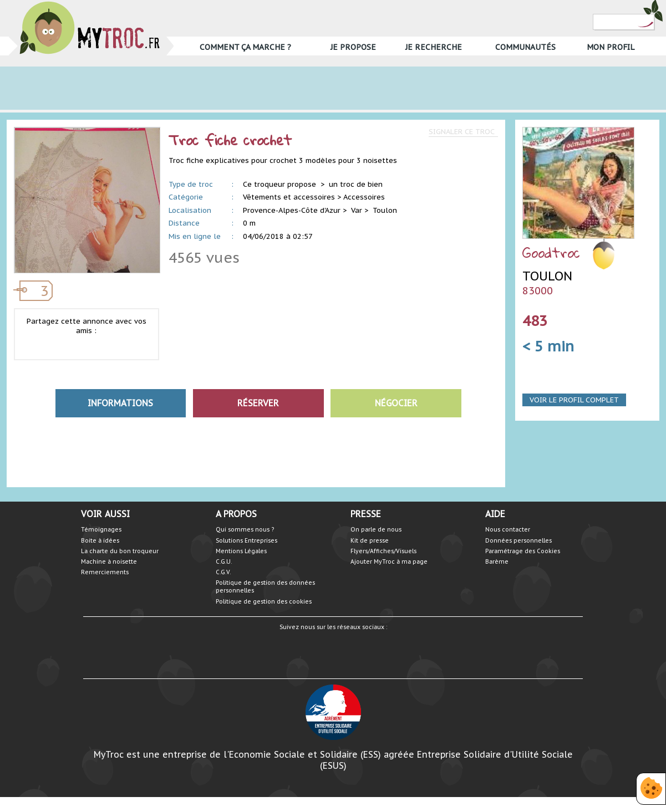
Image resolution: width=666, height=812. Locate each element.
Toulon (385, 210)
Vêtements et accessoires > (292, 197)
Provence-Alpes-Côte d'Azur (292, 210)
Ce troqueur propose (281, 184)
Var (357, 210)
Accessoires (364, 197)
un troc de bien (356, 184)
